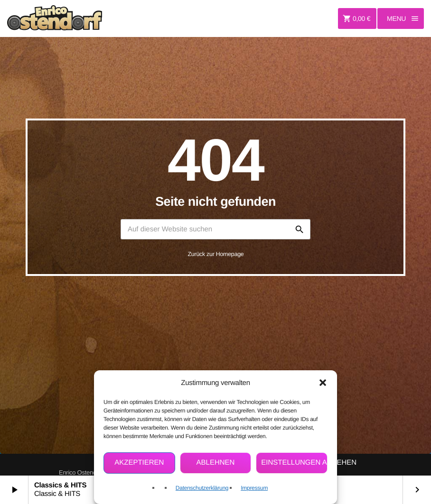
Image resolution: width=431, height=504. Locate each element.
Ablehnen (216, 463)
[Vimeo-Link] (55, 18)
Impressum (254, 488)
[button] (323, 383)
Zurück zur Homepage (216, 254)
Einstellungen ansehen (294, 463)
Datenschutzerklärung (202, 488)
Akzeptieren (139, 463)
